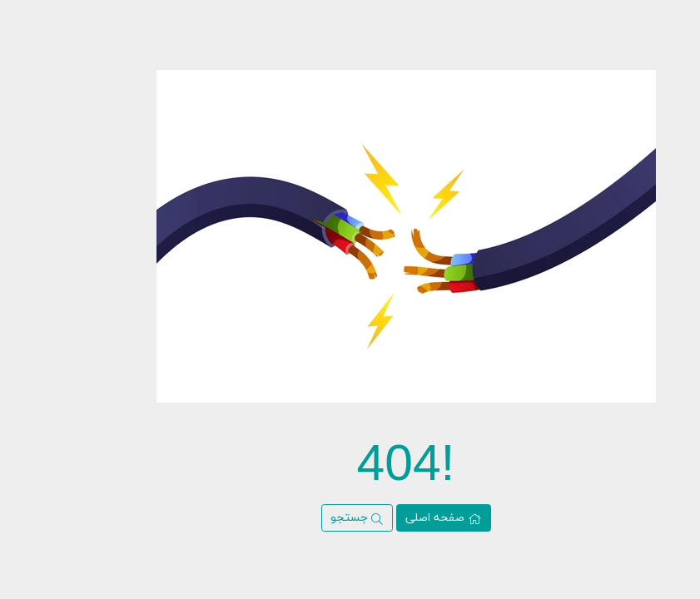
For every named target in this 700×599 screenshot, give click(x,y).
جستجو (301, 518)
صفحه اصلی (387, 518)
